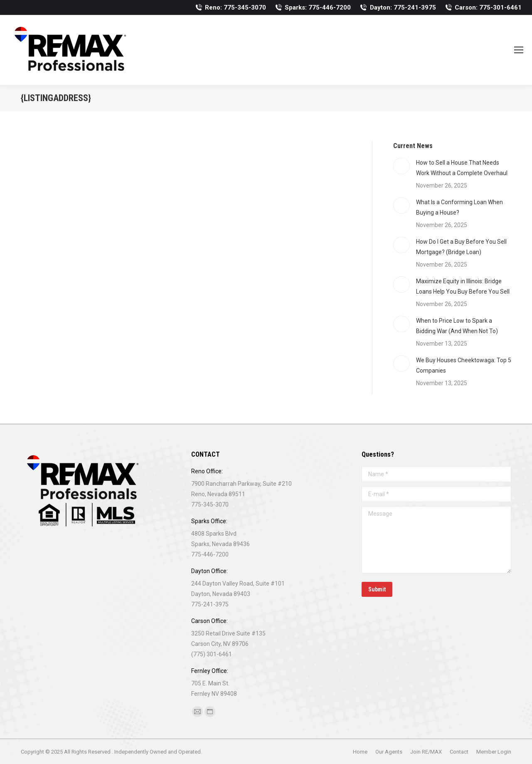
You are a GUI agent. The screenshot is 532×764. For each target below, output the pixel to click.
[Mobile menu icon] (519, 50)
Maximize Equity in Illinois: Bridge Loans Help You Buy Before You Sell (463, 286)
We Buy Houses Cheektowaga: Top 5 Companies (464, 365)
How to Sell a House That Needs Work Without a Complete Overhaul (462, 168)
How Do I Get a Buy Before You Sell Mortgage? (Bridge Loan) (461, 247)
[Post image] (401, 166)
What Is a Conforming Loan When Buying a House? (459, 207)
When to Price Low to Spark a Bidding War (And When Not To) (457, 326)
